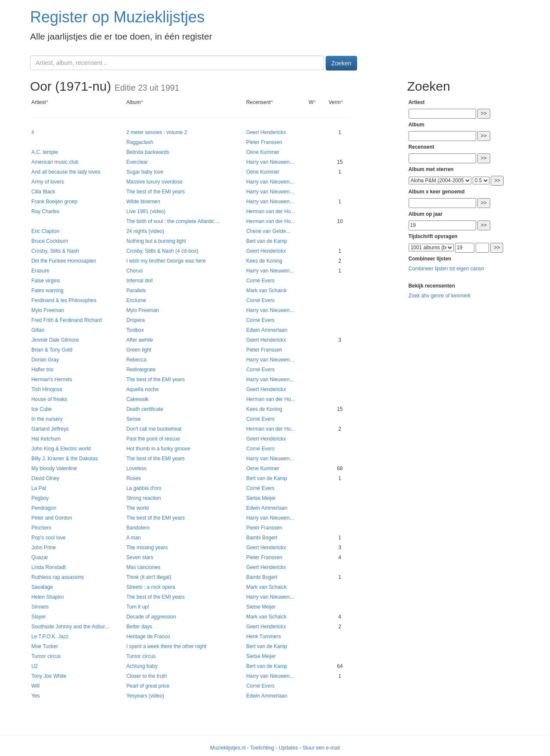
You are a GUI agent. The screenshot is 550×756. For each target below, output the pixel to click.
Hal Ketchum (46, 439)
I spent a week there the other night (166, 646)
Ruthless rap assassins (58, 577)
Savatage (42, 587)
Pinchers (41, 528)
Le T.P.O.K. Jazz (50, 637)
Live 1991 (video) (146, 211)
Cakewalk (137, 399)
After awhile (140, 340)
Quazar (40, 557)
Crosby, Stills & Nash (55, 251)
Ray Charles (45, 211)
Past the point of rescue (153, 439)
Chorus (134, 271)
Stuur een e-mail (321, 748)
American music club (55, 162)
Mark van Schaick (266, 291)
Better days (139, 627)
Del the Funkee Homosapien (64, 261)
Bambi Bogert (262, 538)
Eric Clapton (45, 231)
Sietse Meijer (261, 498)
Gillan (38, 330)
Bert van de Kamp (267, 241)
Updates (288, 748)
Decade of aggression (151, 617)
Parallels (136, 291)
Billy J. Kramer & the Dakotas (65, 459)
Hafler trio (43, 370)
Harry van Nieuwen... (270, 162)
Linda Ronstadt (49, 567)
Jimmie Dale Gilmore (55, 340)
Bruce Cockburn (50, 241)
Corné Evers (260, 281)
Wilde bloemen (143, 202)
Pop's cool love (49, 538)
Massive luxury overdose (154, 182)
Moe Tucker (45, 646)
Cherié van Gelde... (268, 231)
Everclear (137, 162)
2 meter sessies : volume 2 (157, 132)
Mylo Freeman (48, 310)
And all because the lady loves (66, 172)
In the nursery (47, 419)
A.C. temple (45, 152)
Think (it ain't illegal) (149, 577)
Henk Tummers (264, 637)
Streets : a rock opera (151, 587)
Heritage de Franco (148, 637)
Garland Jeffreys (50, 429)
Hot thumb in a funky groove (158, 449)
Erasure (40, 271)
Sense (134, 419)
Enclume (136, 300)
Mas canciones (143, 567)
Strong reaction (144, 498)
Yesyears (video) (145, 696)
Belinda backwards (148, 152)
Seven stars (140, 557)
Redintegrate (141, 370)
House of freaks (49, 399)
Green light (139, 350)
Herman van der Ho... (271, 211)
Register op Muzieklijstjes (117, 17)
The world (137, 508)
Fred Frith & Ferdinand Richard (67, 320)
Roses (134, 478)
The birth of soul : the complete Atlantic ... (173, 221)
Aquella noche (142, 389)
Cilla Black (43, 192)
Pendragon (44, 508)
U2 (35, 666)
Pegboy (40, 498)
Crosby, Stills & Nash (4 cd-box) (162, 251)
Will (35, 686)
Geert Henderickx (266, 132)
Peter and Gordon (52, 518)
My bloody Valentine (54, 468)
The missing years (147, 548)
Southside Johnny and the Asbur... (70, 627)
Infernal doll (139, 281)
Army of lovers (48, 182)
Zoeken (341, 63)
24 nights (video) (145, 231)
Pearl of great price (148, 686)
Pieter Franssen (264, 142)
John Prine (44, 548)
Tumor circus (46, 656)
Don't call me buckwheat (154, 429)
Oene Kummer (263, 152)
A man (134, 538)
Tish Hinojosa (47, 389)
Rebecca (136, 360)
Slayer (39, 617)
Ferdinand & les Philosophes (64, 300)
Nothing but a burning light (156, 241)
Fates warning (47, 291)
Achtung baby (142, 666)
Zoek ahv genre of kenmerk (440, 296)
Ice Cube (42, 409)
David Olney (45, 478)
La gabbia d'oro (144, 488)
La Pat (39, 488)
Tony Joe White (49, 676)
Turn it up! (138, 607)
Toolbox (135, 330)
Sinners (40, 607)
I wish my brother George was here (166, 261)
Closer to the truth (147, 676)
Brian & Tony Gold (52, 350)
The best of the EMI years (156, 192)
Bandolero (138, 528)
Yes (35, 696)
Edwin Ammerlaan (267, 330)
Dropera (136, 320)
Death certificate (145, 409)
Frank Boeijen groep (54, 202)
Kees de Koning (264, 261)
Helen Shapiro (47, 597)
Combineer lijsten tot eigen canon (446, 269)
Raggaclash (140, 142)
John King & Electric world (61, 449)
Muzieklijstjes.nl (228, 748)
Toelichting (262, 748)
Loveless (136, 468)
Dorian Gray (45, 360)
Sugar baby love (145, 172)
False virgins (46, 281)
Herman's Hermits (52, 380)
